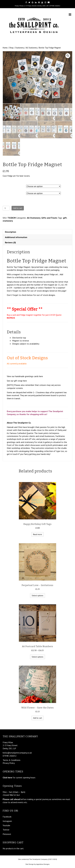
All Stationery (31, 48)
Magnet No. (8, 193)
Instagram (7, 821)
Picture (6, 186)
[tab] (37, 232)
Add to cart (18, 208)
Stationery (20, 48)
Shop (11, 48)
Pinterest (7, 834)
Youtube (6, 825)
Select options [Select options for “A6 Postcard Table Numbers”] (37, 657)
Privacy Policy (9, 763)
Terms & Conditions (12, 760)
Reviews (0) (10, 242)
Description (11, 232)
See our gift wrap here (17, 381)
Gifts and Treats (49, 218)
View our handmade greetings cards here (25, 376)
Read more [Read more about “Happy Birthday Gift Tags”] (37, 534)
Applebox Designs (43, 864)
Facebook (7, 817)
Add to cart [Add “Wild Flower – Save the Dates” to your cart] (37, 718)
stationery (8, 221)
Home (5, 48)
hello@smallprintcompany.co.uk (17, 753)
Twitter (6, 830)
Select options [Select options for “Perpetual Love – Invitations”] (37, 596)
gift (65, 218)
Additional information (16, 237)
